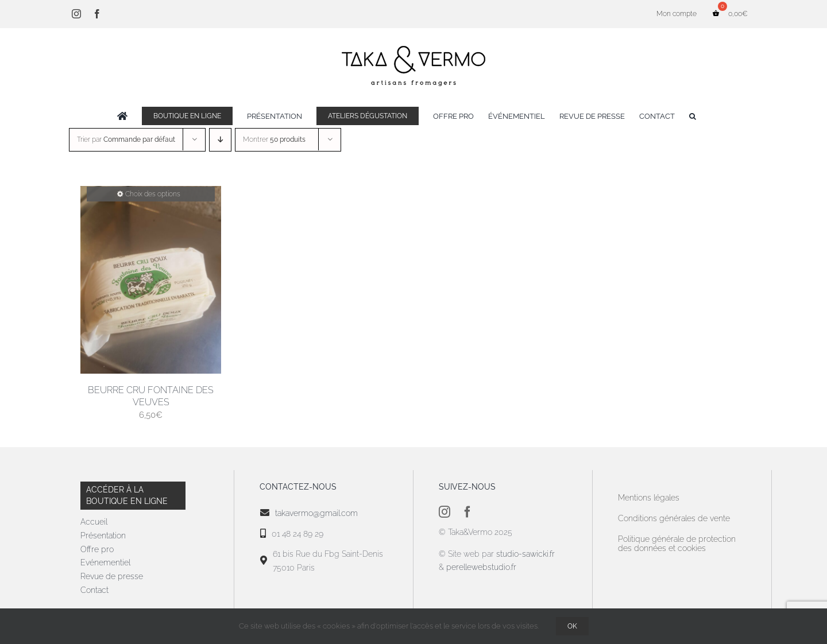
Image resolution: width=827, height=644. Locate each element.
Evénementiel (105, 562)
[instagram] (445, 512)
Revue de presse (112, 576)
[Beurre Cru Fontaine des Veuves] (151, 280)
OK (572, 626)
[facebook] (467, 512)
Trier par (126, 139)
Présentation (103, 536)
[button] (693, 116)
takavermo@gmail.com (316, 513)
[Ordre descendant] (220, 140)
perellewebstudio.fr (481, 567)
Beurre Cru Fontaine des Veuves (151, 396)
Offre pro (97, 549)
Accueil (94, 522)
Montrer (274, 139)
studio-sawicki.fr (527, 554)
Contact (94, 590)
